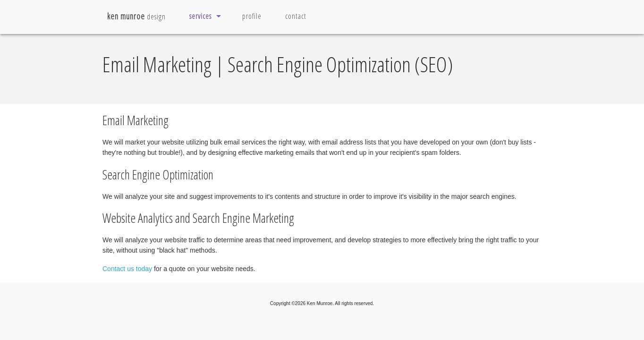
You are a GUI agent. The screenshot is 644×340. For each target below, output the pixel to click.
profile (252, 16)
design (136, 16)
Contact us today (127, 269)
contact (296, 16)
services (200, 16)
